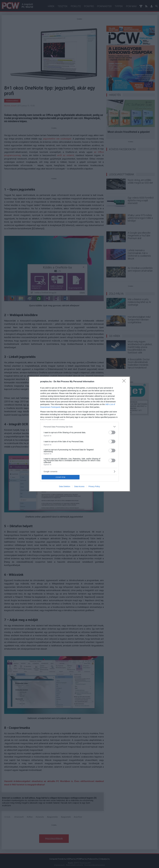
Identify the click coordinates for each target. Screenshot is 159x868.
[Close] (125, 382)
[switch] (112, 432)
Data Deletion (65, 486)
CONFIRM (61, 477)
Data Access (79, 486)
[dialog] (79, 434)
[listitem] (79, 427)
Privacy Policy (94, 486)
